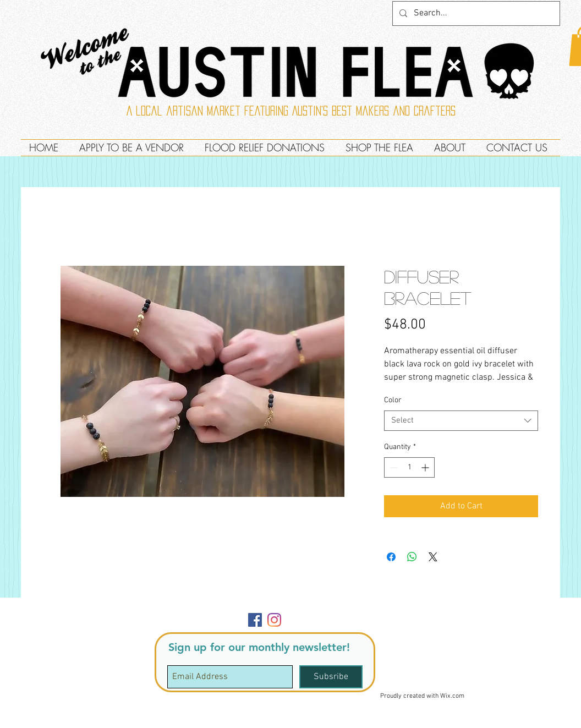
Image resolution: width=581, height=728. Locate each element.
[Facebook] (255, 620)
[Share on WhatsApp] (412, 557)
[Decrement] (393, 467)
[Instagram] (274, 620)
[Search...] (475, 13)
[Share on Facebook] (391, 557)
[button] (535, 611)
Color (393, 400)
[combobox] (461, 421)
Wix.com (452, 696)
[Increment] (426, 467)
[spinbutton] (409, 467)
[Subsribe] (331, 677)
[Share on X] (433, 557)
